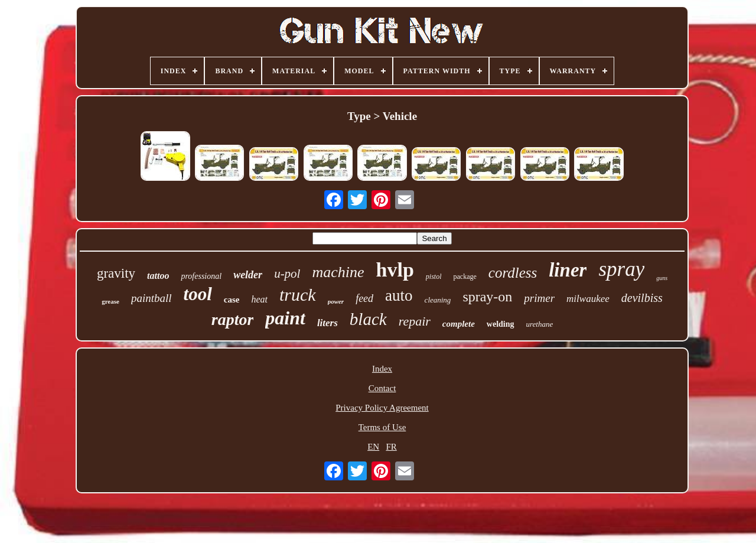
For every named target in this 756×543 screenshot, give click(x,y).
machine (338, 272)
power (336, 301)
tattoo (158, 276)
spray (621, 269)
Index (382, 369)
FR (391, 447)
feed (364, 298)
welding (501, 324)
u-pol (287, 274)
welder (248, 275)
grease (110, 301)
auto (399, 295)
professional (201, 276)
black (368, 319)
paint (285, 318)
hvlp (395, 270)
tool (198, 294)
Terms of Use (382, 427)
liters (328, 323)
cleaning (438, 300)
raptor (233, 319)
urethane (540, 324)
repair (415, 321)
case (232, 300)
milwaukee (588, 299)
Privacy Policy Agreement (382, 408)
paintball (151, 298)
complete (459, 324)
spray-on (487, 297)
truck (298, 295)
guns (662, 278)
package (465, 277)
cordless (513, 273)
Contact (382, 388)
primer (539, 298)
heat (259, 299)
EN (373, 447)
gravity (116, 273)
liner (568, 270)
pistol (434, 277)
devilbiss (642, 298)
